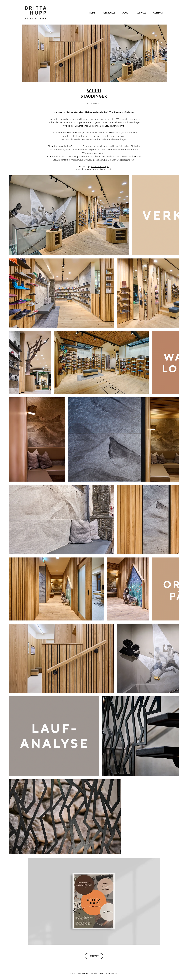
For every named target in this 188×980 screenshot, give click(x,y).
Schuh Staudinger (100, 166)
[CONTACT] (94, 956)
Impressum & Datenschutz (107, 973)
